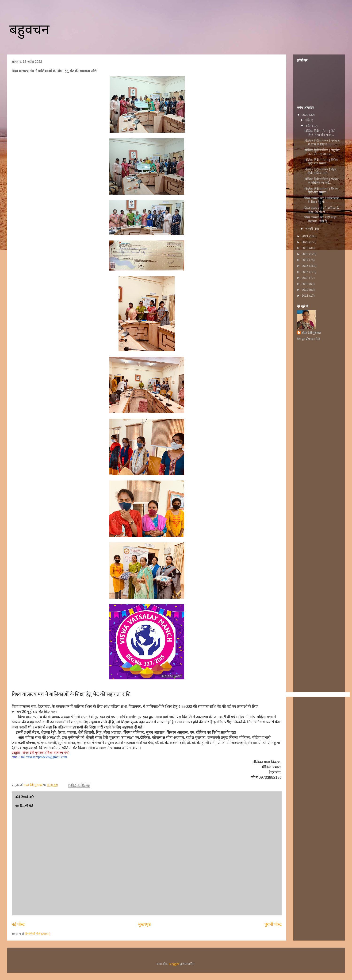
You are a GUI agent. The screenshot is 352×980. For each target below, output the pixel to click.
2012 (305, 290)
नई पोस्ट (18, 924)
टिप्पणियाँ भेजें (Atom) (37, 934)
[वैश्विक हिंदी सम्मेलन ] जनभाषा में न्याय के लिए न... (322, 142)
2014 (305, 278)
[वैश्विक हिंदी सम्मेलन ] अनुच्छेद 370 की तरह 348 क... (322, 152)
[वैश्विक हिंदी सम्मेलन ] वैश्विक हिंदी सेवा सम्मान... (321, 162)
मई (307, 120)
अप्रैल (309, 126)
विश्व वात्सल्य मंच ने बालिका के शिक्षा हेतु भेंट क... (321, 210)
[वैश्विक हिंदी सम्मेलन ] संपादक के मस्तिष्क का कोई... (322, 181)
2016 (305, 266)
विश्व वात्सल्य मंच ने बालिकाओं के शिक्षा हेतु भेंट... (321, 200)
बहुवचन (29, 29)
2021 (305, 236)
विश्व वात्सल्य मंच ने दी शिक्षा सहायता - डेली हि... (320, 219)
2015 (305, 272)
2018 (305, 254)
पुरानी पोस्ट (273, 924)
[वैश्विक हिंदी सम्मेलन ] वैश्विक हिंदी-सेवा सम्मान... (321, 191)
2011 (305, 296)
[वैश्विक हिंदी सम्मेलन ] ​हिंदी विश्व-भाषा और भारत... (320, 133)
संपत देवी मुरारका (311, 333)
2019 (305, 248)
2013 (305, 284)
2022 (305, 115)
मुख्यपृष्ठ (145, 924)
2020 (305, 242)
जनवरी (310, 229)
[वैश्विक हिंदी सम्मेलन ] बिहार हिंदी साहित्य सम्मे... (320, 171)
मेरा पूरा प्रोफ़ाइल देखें (308, 339)
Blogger (174, 964)
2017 (305, 260)
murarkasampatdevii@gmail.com (44, 757)
